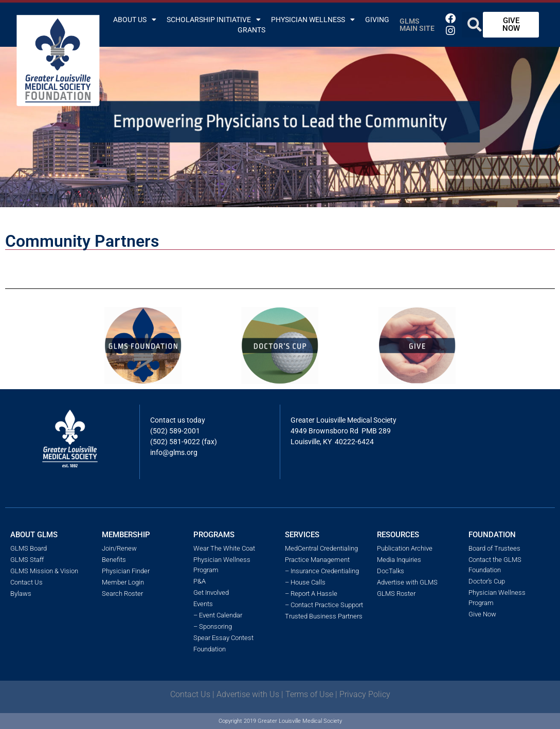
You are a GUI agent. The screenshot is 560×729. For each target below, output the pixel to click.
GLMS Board (29, 548)
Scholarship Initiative (214, 20)
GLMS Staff (27, 560)
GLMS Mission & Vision (44, 571)
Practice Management (317, 560)
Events (203, 604)
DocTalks (391, 571)
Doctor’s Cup (487, 581)
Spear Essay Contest (223, 638)
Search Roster (122, 594)
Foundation (210, 649)
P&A (200, 581)
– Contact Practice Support (324, 605)
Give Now (482, 614)
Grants (251, 30)
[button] (475, 25)
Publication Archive (405, 548)
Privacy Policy (365, 694)
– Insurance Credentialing (322, 571)
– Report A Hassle (311, 594)
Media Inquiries (399, 560)
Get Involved (211, 593)
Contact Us (26, 582)
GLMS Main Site (417, 25)
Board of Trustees (494, 548)
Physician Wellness (313, 20)
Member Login (123, 582)
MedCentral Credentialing (321, 548)
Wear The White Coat (224, 548)
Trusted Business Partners (324, 616)
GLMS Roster (396, 594)
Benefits (114, 560)
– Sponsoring (213, 626)
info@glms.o (170, 452)
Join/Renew (119, 548)
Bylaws (21, 594)
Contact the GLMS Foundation (495, 565)
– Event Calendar (218, 615)
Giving (377, 20)
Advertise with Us (248, 694)
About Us (135, 20)
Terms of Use (309, 694)
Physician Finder (126, 571)
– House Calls (305, 582)
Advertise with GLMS (407, 582)
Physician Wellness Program (222, 565)
